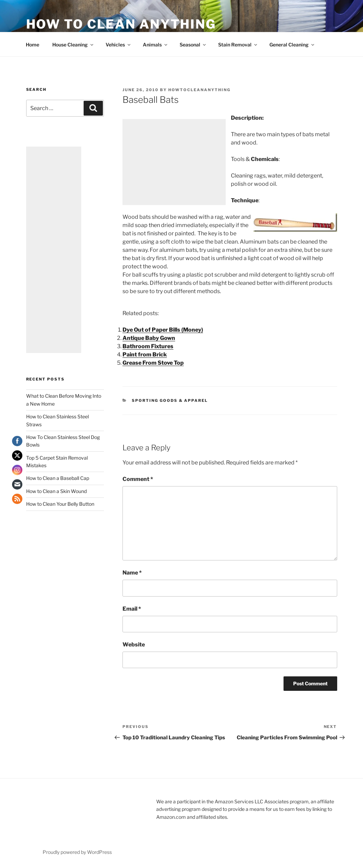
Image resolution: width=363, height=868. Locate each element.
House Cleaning (73, 45)
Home (33, 45)
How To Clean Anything (121, 24)
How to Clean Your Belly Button (60, 504)
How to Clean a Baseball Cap (58, 478)
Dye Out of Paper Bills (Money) (163, 330)
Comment (138, 479)
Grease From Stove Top (153, 363)
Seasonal (193, 45)
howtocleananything (199, 90)
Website (134, 645)
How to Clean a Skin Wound (56, 491)
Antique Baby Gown (149, 338)
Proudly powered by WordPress (77, 852)
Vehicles (119, 45)
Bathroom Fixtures (148, 346)
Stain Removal (238, 45)
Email (132, 609)
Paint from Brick (145, 355)
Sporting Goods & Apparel (170, 400)
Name (132, 573)
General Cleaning (292, 45)
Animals (156, 45)
